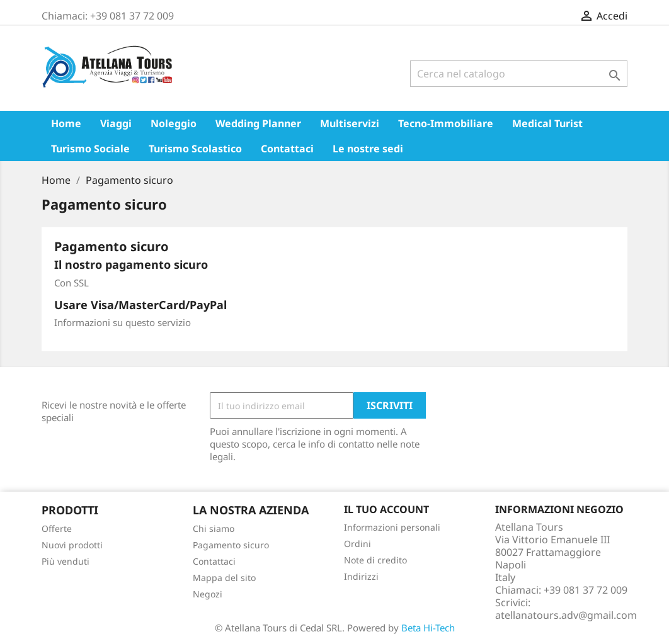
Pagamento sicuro (231, 545)
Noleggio (174, 123)
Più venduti (66, 561)
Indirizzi (361, 576)
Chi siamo (214, 528)
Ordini (357, 544)
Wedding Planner (258, 123)
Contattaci (287, 149)
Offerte (57, 528)
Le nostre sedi (368, 149)
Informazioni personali (392, 527)
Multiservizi (350, 123)
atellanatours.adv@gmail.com (566, 615)
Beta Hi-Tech (428, 628)
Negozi (208, 594)
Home (66, 123)
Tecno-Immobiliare (446, 123)
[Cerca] (519, 74)
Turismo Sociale (90, 149)
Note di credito (375, 560)
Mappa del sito (224, 578)
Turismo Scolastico (195, 149)
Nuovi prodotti (72, 545)
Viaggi (116, 123)
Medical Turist (547, 123)
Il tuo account (386, 509)
